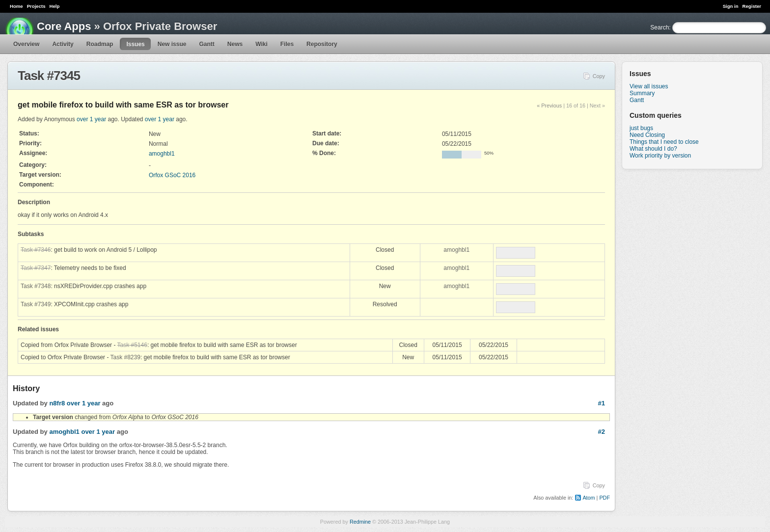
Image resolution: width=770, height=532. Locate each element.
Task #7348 (36, 286)
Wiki (261, 44)
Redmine (360, 522)
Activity (63, 44)
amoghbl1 (162, 154)
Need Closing (647, 135)
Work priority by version (660, 156)
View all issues (649, 86)
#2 (602, 432)
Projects (36, 6)
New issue (172, 44)
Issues (135, 44)
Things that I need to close (664, 142)
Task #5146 (132, 345)
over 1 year (91, 119)
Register (752, 6)
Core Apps (64, 26)
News (235, 44)
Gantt (206, 44)
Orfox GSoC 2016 (172, 175)
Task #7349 (36, 304)
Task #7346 (36, 250)
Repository (322, 44)
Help (55, 6)
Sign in (731, 6)
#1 (602, 403)
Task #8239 (125, 357)
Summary (642, 93)
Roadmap (100, 44)
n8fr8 (57, 403)
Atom (589, 498)
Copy (599, 76)
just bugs (641, 128)
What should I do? (653, 149)
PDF (605, 498)
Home (16, 6)
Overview (26, 44)
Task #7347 (36, 268)
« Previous (549, 106)
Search (660, 27)
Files (287, 44)
